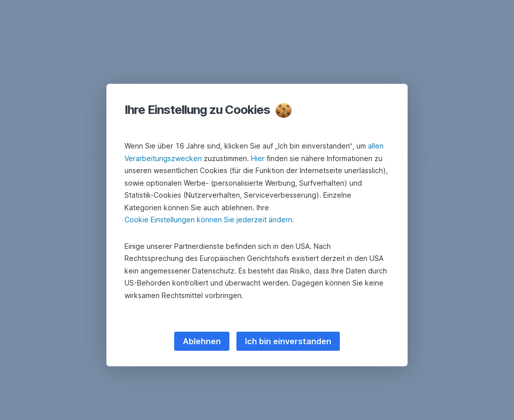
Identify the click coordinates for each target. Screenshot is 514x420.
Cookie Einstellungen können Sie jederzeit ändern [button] (208, 220)
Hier (258, 158)
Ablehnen (202, 341)
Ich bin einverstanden (288, 341)
